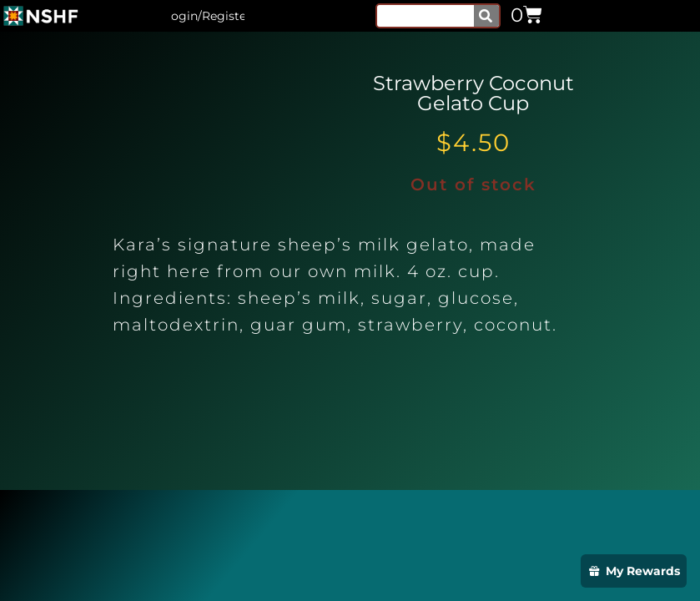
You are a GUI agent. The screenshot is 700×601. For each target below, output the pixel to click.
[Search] (486, 16)
